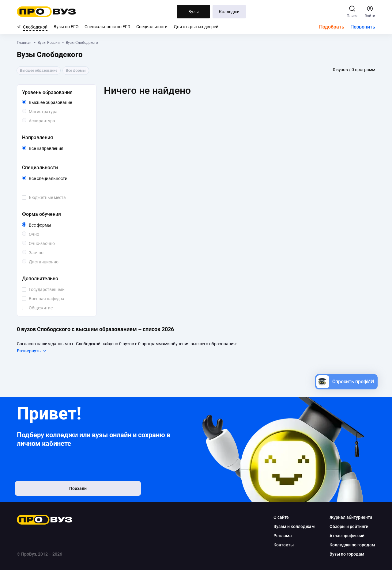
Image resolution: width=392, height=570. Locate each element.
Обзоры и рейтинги (349, 526)
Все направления (59, 148)
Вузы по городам (347, 554)
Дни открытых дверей (196, 27)
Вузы (194, 12)
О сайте (281, 517)
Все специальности (59, 178)
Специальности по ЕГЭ (107, 27)
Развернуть (32, 351)
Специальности (152, 27)
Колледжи (229, 12)
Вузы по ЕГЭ (66, 27)
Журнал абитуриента (351, 517)
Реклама (283, 536)
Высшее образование (59, 102)
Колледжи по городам (352, 545)
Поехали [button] (57, 490)
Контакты (284, 545)
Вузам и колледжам (294, 526)
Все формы (47, 225)
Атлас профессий (347, 536)
